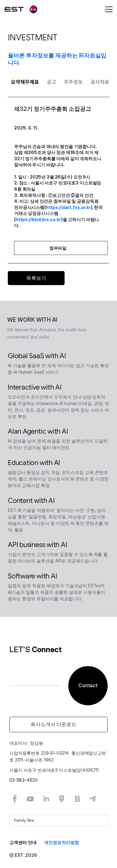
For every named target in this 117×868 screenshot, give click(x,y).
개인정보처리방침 (61, 842)
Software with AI (32, 577)
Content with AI (31, 501)
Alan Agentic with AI (38, 432)
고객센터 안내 (23, 842)
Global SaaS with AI (37, 357)
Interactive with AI (35, 388)
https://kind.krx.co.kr (38, 219)
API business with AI (37, 545)
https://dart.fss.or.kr (68, 207)
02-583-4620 (23, 780)
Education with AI (34, 464)
